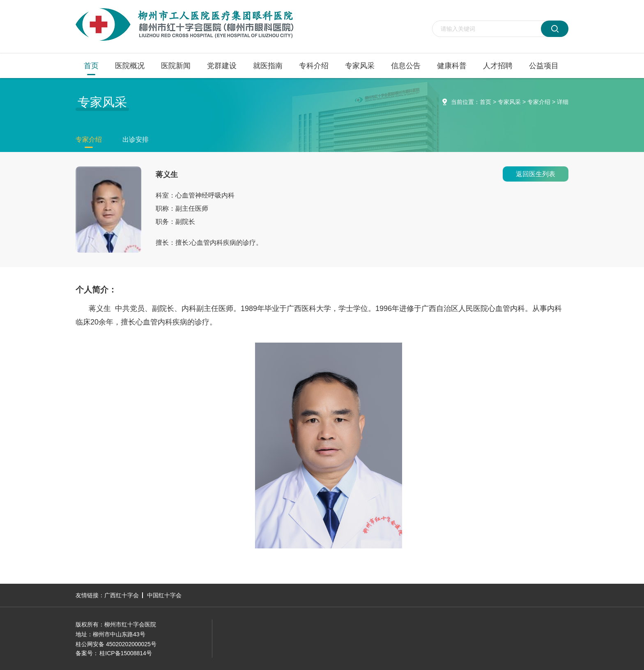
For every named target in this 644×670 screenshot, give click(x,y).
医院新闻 (176, 66)
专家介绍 (539, 102)
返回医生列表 (536, 174)
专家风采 (360, 66)
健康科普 (452, 66)
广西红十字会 (122, 595)
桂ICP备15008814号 (126, 653)
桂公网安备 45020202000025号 (116, 644)
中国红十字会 (164, 595)
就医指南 (268, 66)
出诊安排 (136, 139)
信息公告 (406, 66)
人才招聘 (498, 66)
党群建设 (222, 66)
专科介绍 (314, 66)
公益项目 (544, 66)
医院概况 (130, 66)
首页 (91, 66)
